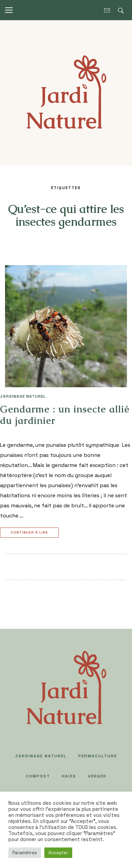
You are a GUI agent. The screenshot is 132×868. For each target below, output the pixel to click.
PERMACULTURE (98, 756)
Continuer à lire (30, 533)
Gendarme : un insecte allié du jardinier (65, 415)
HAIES (69, 776)
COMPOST (38, 776)
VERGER (97, 776)
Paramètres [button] (25, 853)
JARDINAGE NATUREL (23, 396)
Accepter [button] (58, 853)
